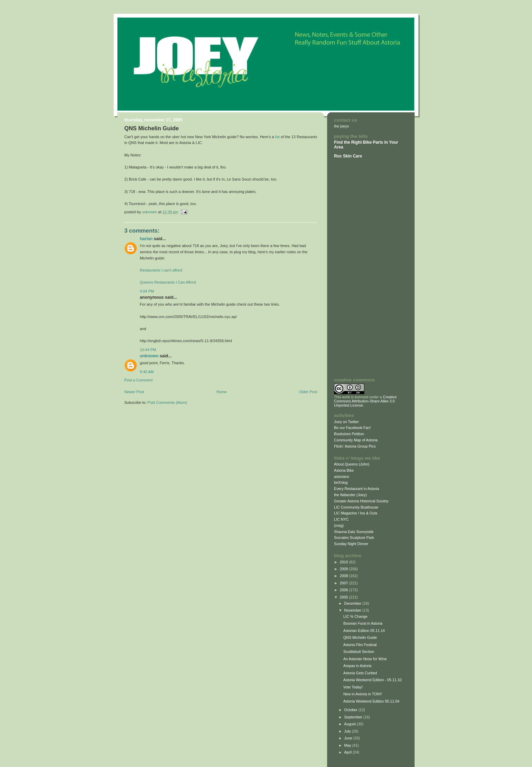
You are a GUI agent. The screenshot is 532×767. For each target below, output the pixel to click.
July (348, 731)
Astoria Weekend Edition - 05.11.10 (372, 680)
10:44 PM (148, 350)
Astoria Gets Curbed (360, 673)
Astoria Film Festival (360, 645)
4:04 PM (147, 291)
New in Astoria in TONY (363, 694)
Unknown (149, 356)
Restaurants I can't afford (161, 270)
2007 (345, 583)
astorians (342, 477)
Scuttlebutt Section (359, 652)
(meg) (339, 525)
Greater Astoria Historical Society (361, 501)
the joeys (341, 126)
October (351, 710)
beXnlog (341, 482)
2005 (345, 597)
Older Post (308, 392)
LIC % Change (355, 616)
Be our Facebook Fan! (352, 428)
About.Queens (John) (352, 464)
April (349, 752)
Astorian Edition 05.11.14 (364, 631)
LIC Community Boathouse (356, 507)
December (353, 603)
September (354, 717)
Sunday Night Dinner (351, 544)
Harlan (146, 239)
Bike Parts (374, 142)
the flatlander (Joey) (350, 495)
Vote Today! (353, 687)
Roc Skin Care (348, 156)
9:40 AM (147, 372)
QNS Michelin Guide (360, 637)
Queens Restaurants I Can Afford (168, 282)
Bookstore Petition (349, 434)
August (351, 724)
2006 (345, 590)
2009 (345, 569)
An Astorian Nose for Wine (365, 659)
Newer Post (134, 392)
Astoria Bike (344, 470)
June (349, 738)
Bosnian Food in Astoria (363, 623)
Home (222, 392)
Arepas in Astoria (357, 666)
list (278, 137)
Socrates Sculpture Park (354, 538)
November (353, 610)
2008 (345, 576)
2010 (345, 562)
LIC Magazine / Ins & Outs (356, 513)
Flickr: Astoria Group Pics (355, 446)
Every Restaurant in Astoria (357, 489)
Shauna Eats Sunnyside (354, 532)
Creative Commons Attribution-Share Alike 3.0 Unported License (365, 401)
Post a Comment (138, 380)
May (348, 745)
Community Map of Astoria (356, 440)
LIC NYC (341, 519)
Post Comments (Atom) (168, 402)
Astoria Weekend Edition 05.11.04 (371, 701)
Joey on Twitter (346, 422)
